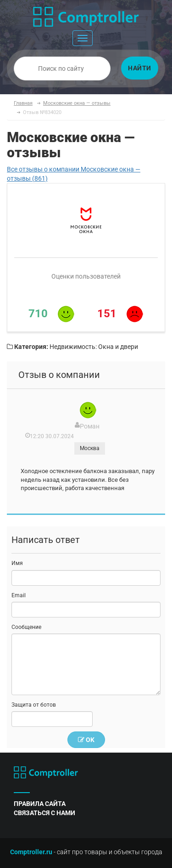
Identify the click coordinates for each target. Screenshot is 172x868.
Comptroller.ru (31, 852)
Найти (140, 68)
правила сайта (40, 804)
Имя (17, 563)
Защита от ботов (34, 705)
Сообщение (26, 627)
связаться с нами (44, 813)
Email (19, 595)
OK (86, 740)
